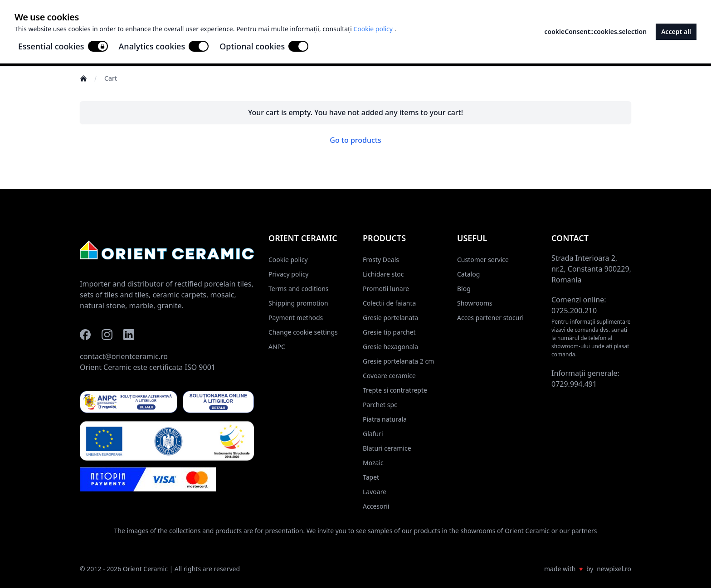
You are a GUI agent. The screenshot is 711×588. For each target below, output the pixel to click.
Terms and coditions (299, 289)
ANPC (277, 347)
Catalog (468, 274)
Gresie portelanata (390, 318)
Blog (464, 289)
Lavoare (375, 492)
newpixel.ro (614, 569)
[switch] (98, 46)
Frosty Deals (381, 260)
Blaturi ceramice (387, 448)
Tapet (371, 477)
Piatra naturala (385, 419)
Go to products (355, 140)
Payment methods (296, 318)
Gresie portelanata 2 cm (398, 361)
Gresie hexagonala (390, 347)
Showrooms (475, 303)
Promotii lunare (386, 289)
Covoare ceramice (389, 376)
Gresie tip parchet (389, 332)
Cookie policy (288, 260)
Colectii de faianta (389, 303)
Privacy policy (289, 274)
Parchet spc (380, 405)
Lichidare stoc (383, 274)
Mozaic (373, 463)
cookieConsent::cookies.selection (596, 32)
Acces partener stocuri (490, 318)
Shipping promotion (298, 303)
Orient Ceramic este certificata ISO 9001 (148, 367)
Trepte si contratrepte (395, 390)
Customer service (483, 260)
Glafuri (373, 434)
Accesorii (376, 506)
